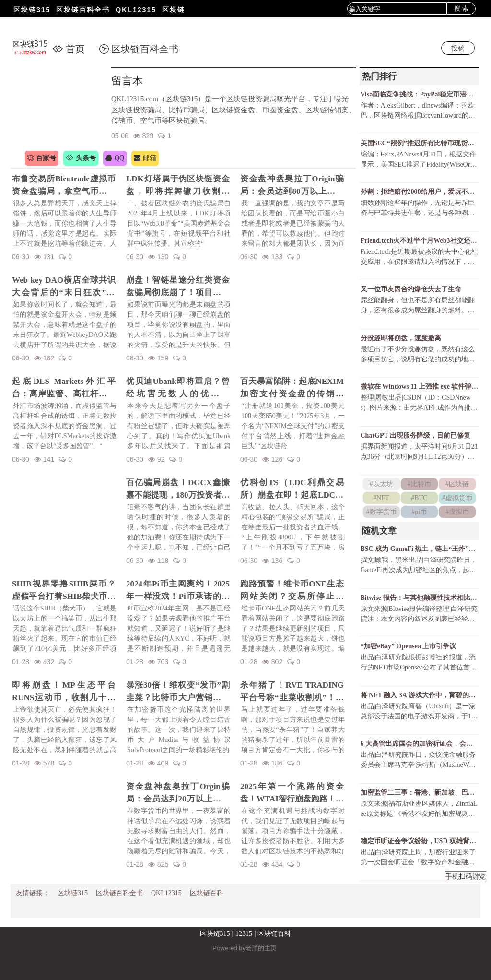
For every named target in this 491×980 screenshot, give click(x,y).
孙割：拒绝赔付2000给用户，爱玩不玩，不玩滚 (420, 192)
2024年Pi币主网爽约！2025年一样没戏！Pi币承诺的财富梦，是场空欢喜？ (178, 591)
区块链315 (32, 10)
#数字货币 (381, 512)
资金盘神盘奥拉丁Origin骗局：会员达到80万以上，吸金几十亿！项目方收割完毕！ (292, 186)
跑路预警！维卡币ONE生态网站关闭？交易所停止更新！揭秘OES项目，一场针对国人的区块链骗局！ (292, 591)
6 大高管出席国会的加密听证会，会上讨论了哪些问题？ (420, 744)
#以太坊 (381, 484)
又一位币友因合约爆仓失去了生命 (411, 289)
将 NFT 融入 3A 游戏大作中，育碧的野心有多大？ (420, 695)
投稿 (458, 48)
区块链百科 (207, 893)
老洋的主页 (261, 948)
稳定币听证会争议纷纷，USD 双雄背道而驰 (420, 841)
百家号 (42, 158)
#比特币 (419, 484)
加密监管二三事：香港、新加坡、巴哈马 (420, 793)
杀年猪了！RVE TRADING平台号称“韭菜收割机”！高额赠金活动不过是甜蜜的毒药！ (292, 692)
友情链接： (33, 893)
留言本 (127, 81)
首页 (69, 49)
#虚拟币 (457, 512)
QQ (115, 158)
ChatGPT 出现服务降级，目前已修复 (416, 436)
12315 (244, 934)
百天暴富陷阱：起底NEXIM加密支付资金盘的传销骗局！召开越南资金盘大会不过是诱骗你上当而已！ (292, 388)
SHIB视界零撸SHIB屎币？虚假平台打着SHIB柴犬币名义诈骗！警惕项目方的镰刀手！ (64, 591)
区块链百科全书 (83, 10)
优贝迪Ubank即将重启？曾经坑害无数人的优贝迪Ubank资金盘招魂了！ (178, 388)
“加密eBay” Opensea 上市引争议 (409, 646)
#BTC (419, 498)
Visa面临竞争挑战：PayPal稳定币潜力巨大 (420, 94)
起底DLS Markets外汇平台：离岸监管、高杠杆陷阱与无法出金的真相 (64, 388)
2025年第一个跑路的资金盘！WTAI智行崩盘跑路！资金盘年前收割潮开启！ (292, 793)
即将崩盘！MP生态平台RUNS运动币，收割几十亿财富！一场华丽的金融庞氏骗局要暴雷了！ (64, 692)
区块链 (174, 10)
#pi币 (419, 512)
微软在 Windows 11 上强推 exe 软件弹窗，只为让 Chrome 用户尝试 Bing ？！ (420, 387)
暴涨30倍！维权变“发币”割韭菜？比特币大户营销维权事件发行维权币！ (178, 692)
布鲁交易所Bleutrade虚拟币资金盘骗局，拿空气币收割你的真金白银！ (64, 186)
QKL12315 (136, 10)
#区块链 (457, 484)
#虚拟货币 (457, 498)
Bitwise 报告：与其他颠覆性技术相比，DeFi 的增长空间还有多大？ (420, 598)
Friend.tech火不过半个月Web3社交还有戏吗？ (420, 241)
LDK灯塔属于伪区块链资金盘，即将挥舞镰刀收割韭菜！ (178, 186)
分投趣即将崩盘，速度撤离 (401, 338)
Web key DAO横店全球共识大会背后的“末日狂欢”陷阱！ (64, 287)
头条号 (81, 158)
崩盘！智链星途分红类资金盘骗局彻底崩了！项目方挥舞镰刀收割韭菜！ (178, 287)
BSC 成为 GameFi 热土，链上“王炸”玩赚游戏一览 (420, 549)
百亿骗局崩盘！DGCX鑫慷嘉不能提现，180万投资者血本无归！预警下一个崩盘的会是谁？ (178, 490)
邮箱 (145, 158)
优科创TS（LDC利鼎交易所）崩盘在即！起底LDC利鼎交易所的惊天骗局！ (292, 490)
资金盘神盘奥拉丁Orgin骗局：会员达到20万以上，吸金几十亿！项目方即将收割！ (178, 793)
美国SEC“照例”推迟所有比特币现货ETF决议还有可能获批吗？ (420, 143)
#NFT (381, 498)
